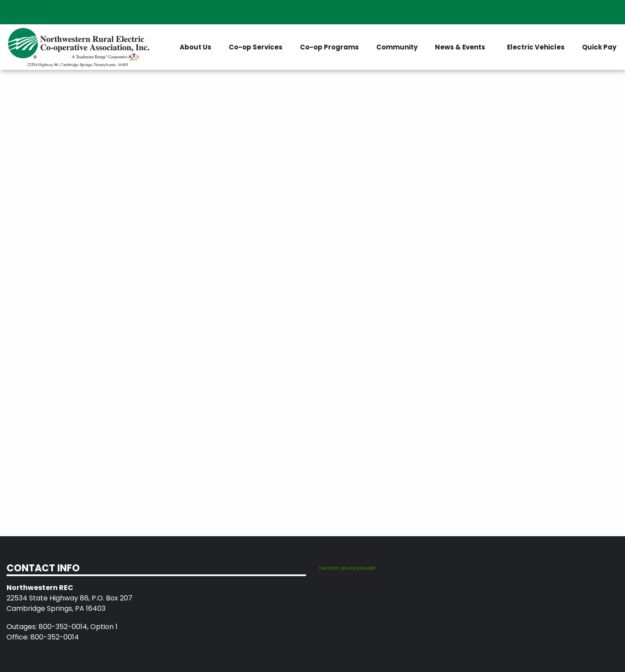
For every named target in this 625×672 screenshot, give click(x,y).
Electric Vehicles (536, 47)
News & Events (460, 47)
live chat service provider (347, 568)
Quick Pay (599, 47)
